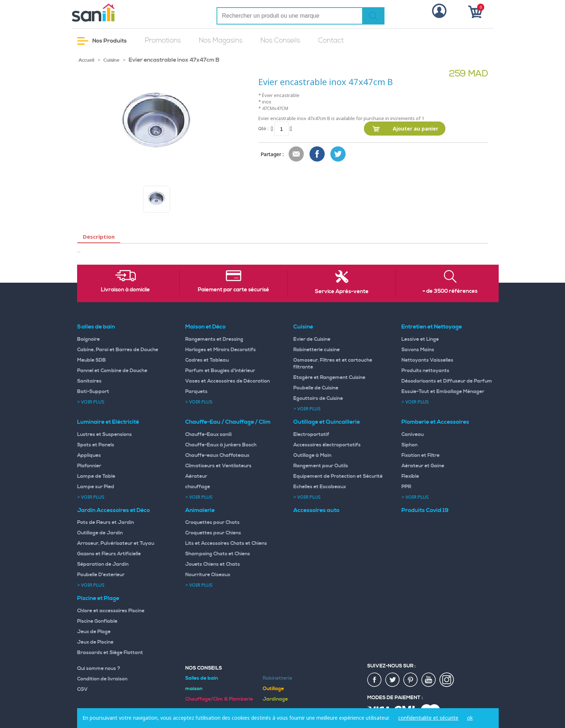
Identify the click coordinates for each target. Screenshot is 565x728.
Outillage (273, 689)
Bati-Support (93, 392)
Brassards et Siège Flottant (110, 653)
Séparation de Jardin (103, 564)
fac (375, 680)
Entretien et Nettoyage (432, 327)
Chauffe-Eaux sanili (208, 434)
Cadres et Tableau (207, 360)
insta (447, 680)
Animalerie (200, 510)
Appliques (89, 455)
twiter (393, 680)
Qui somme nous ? (99, 669)
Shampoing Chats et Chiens (218, 554)
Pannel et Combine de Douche (112, 371)
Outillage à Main (312, 455)
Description (99, 237)
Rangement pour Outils (321, 466)
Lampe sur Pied (96, 487)
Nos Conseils (280, 41)
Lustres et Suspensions (104, 434)
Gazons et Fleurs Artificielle (109, 554)
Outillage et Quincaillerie (327, 422)
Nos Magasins (221, 41)
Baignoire (88, 339)
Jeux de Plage (94, 632)
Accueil (86, 60)
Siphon (410, 445)
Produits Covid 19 (425, 510)
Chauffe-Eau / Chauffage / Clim (228, 422)
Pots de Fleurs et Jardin (106, 522)
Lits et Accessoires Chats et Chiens (226, 543)
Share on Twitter (338, 154)
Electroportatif (311, 434)
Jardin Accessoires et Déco (114, 510)
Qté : (263, 129)
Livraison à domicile (125, 290)
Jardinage (275, 699)
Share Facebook (317, 154)
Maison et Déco (205, 327)
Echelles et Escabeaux (320, 487)
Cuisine (112, 60)
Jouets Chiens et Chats (213, 564)
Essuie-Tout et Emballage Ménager (443, 392)
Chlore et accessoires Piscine (111, 611)
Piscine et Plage (98, 598)
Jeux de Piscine (95, 642)
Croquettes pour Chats (212, 522)
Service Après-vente (342, 292)
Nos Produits (102, 41)
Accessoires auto (316, 510)
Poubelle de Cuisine (316, 388)
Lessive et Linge (420, 339)
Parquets (196, 392)
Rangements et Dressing (214, 339)
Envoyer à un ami (297, 154)
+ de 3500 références (450, 291)
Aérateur (196, 476)
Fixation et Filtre (421, 455)
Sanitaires (89, 381)
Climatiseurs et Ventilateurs (218, 466)
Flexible (410, 476)
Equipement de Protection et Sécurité (338, 476)
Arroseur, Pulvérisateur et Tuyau (116, 543)
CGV (83, 689)
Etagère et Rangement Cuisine (329, 378)
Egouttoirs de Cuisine (318, 398)
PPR (406, 487)
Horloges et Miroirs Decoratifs (221, 350)
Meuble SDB (92, 360)
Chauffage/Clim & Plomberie (219, 699)
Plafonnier (89, 466)
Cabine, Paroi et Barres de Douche (118, 350)
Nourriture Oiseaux (208, 575)
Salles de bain (96, 327)
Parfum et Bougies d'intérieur (220, 371)
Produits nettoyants (425, 371)
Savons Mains (418, 350)
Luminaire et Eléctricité (108, 422)
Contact (331, 41)
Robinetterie (277, 678)
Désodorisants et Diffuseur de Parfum (447, 381)
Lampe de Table (96, 476)
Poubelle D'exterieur (101, 575)
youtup (429, 680)
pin (411, 680)
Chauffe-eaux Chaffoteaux (217, 455)
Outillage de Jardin (100, 533)
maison (194, 689)
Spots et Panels (96, 445)
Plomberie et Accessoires (435, 422)
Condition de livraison (102, 679)
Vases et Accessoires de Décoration (228, 381)
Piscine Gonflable (97, 621)
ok (470, 718)
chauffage (198, 487)
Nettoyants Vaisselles (427, 360)
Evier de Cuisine (312, 339)
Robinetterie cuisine (317, 350)
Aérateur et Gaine (423, 466)
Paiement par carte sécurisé (233, 290)
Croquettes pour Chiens (213, 533)
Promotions (163, 41)
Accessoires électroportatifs (327, 445)
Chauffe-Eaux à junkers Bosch (221, 445)
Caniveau (413, 434)
